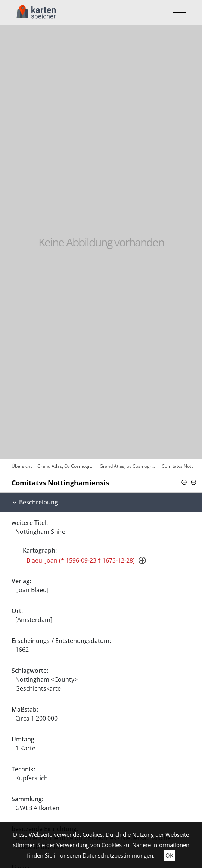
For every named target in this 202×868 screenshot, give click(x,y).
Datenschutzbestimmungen (118, 855)
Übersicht (22, 466)
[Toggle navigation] (177, 13)
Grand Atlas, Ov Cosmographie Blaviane (67, 466)
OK (169, 855)
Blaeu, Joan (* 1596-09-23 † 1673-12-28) (81, 560)
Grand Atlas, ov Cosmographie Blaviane (129, 466)
